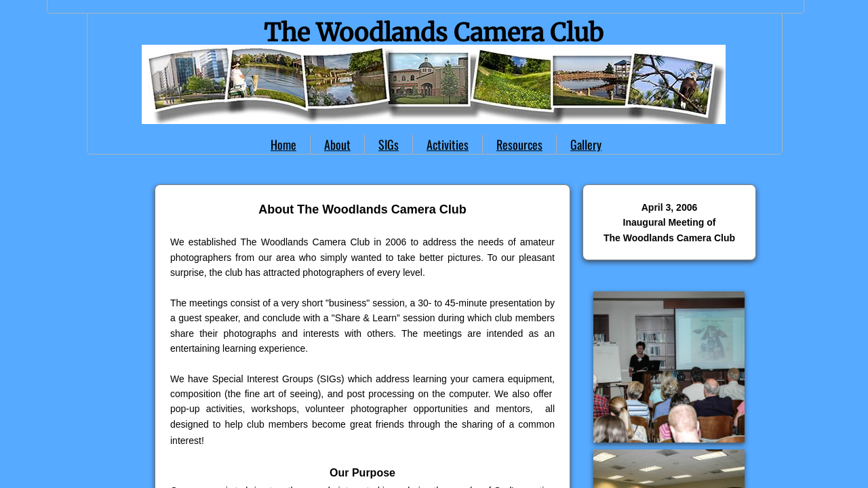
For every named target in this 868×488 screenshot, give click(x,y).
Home (283, 144)
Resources (519, 144)
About (337, 144)
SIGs (389, 144)
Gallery (586, 144)
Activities (448, 144)
